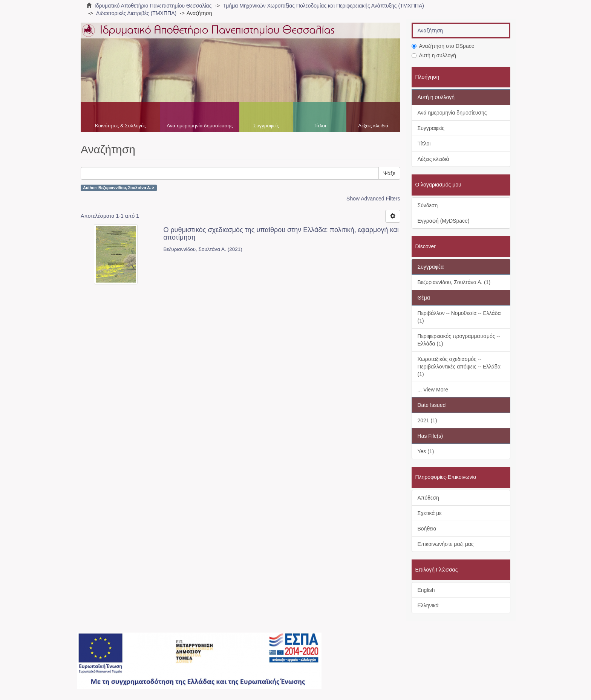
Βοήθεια (427, 529)
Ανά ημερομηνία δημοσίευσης (200, 126)
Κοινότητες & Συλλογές (120, 126)
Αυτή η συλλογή (434, 55)
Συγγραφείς (266, 126)
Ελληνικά (428, 605)
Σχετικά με (430, 513)
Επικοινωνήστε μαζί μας (446, 544)
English (426, 590)
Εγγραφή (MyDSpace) (444, 221)
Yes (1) (426, 451)
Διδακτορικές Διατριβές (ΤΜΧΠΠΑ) (136, 13)
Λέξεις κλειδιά (373, 126)
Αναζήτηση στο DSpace (443, 46)
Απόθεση (428, 498)
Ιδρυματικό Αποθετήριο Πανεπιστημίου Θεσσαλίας (153, 6)
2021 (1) (427, 420)
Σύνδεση (428, 205)
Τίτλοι (320, 126)
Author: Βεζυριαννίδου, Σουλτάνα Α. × (119, 188)
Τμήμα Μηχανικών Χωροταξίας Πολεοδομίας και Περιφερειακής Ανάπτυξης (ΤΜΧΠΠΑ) (324, 6)
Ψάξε (389, 173)
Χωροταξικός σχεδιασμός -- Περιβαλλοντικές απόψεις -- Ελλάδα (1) (459, 367)
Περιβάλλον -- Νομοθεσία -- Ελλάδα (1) (459, 317)
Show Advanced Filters (373, 199)
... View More (433, 390)
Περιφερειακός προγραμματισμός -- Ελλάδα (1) (459, 340)
